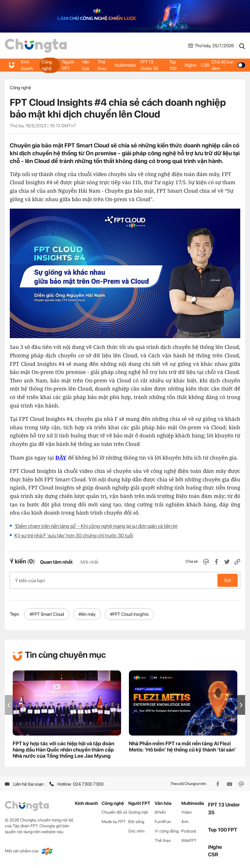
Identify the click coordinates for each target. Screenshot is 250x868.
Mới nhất (89, 562)
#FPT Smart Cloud (47, 614)
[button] (241, 705)
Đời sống (136, 822)
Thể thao (102, 65)
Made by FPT (114, 822)
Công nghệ (47, 65)
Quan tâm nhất (56, 562)
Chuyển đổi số (114, 812)
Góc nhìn (136, 831)
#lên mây (87, 614)
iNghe (190, 65)
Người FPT (68, 65)
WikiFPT (189, 840)
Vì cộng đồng (167, 831)
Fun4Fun (163, 822)
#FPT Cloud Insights (129, 614)
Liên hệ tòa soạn (24, 784)
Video (187, 812)
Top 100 (173, 65)
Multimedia (125, 65)
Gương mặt (138, 812)
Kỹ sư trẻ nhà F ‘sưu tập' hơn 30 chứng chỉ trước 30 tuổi (74, 536)
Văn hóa (86, 65)
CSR (205, 65)
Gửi (228, 580)
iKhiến (160, 812)
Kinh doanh (27, 65)
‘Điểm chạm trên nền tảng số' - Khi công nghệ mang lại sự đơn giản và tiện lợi (96, 526)
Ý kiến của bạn (125, 580)
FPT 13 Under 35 (149, 65)
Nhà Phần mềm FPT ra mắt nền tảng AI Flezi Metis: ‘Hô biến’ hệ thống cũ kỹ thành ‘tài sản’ (182, 747)
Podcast (189, 831)
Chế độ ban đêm (228, 65)
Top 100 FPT (223, 830)
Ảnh (185, 822)
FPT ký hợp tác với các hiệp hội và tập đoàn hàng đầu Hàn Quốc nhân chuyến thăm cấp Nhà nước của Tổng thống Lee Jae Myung (63, 750)
